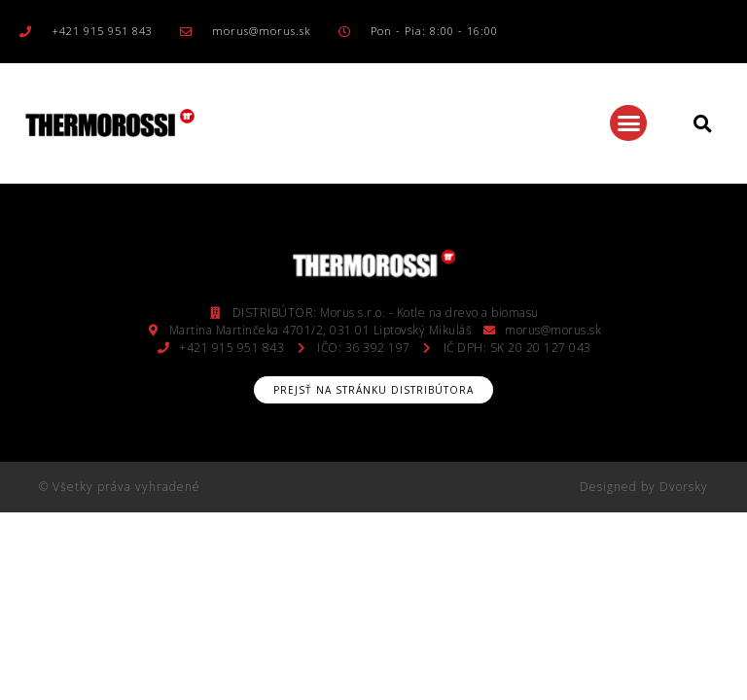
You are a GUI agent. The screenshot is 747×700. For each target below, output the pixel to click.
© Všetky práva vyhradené (120, 487)
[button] (628, 123)
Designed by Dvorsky (644, 487)
